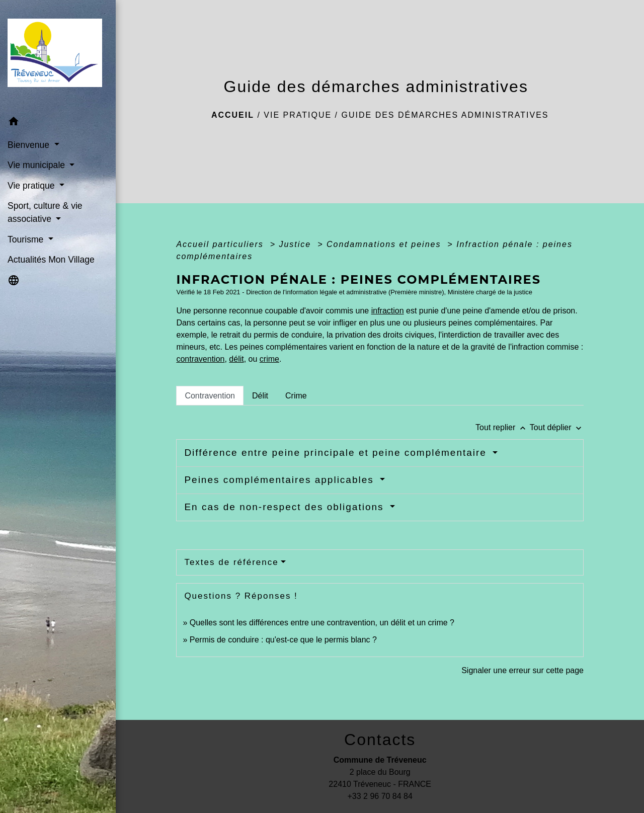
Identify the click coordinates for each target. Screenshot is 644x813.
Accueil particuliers (221, 244)
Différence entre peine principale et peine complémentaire (337, 453)
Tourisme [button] (27, 239)
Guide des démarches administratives (445, 115)
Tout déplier (557, 427)
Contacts (380, 740)
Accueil (233, 115)
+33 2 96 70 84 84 (380, 796)
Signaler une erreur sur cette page (522, 670)
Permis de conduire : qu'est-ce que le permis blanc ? (283, 640)
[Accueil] (58, 56)
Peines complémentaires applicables (281, 480)
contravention (200, 359)
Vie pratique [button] (32, 186)
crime (269, 359)
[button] (58, 123)
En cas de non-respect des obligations (286, 507)
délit (236, 359)
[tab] (210, 395)
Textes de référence (231, 562)
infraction (388, 311)
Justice (296, 244)
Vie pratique (298, 115)
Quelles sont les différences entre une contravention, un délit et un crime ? (322, 623)
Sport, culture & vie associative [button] (45, 212)
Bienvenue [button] (30, 145)
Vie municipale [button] (37, 165)
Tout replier (503, 427)
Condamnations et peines (385, 244)
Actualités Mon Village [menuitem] (51, 260)
